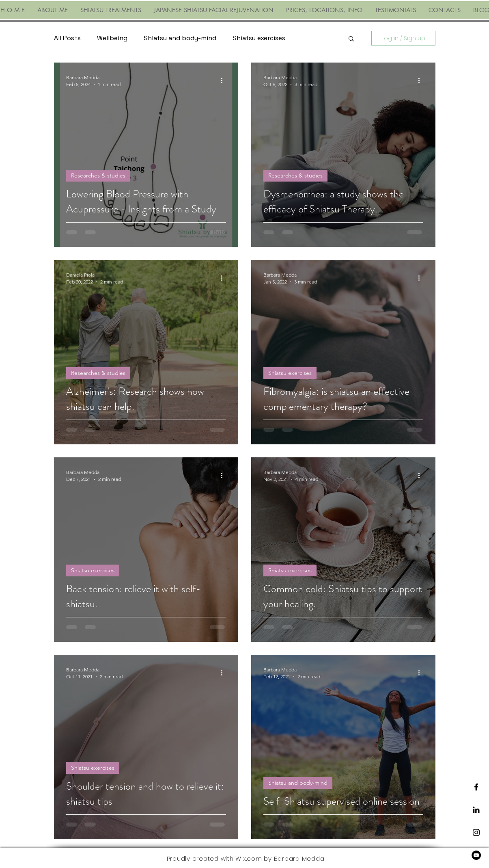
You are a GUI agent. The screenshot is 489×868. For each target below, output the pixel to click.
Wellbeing (112, 38)
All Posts (67, 38)
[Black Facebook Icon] (476, 787)
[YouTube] (476, 855)
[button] (351, 39)
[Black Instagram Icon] (476, 832)
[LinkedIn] (476, 810)
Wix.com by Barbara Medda (280, 858)
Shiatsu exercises (259, 38)
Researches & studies (98, 175)
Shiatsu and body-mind (180, 38)
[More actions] (225, 80)
